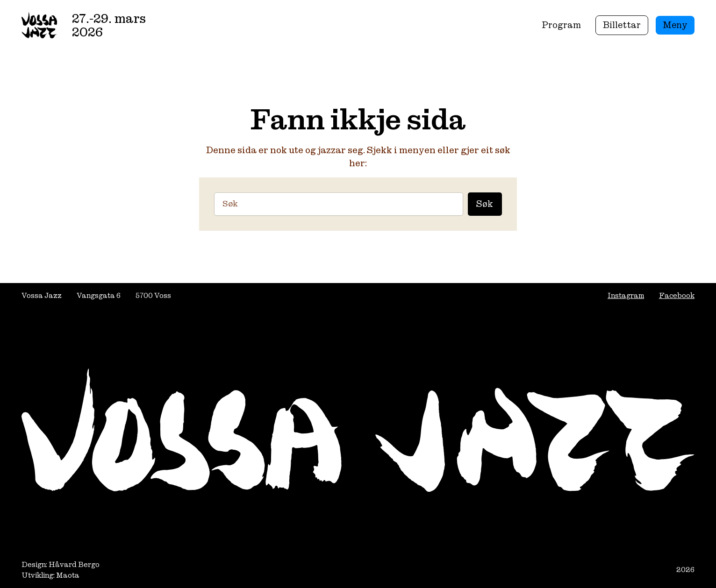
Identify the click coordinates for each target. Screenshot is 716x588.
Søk (485, 204)
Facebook (677, 295)
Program (561, 25)
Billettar (622, 25)
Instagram (626, 295)
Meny (675, 25)
